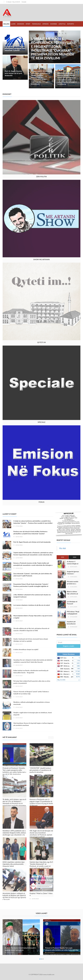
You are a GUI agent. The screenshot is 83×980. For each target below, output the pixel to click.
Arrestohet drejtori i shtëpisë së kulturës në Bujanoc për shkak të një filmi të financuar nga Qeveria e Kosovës (14, 896)
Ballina (6, 24)
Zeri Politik (41, 177)
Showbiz (54, 24)
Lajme (13, 24)
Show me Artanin (41, 259)
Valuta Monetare (69, 654)
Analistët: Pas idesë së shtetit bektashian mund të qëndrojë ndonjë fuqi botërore (20, 949)
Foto (63, 557)
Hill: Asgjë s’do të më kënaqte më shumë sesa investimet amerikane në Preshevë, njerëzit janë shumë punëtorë (41, 834)
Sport (28, 24)
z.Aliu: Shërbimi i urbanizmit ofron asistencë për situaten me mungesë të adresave (32, 596)
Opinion (45, 24)
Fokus (41, 502)
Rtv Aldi (63, 548)
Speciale (41, 422)
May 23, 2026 (61, 680)
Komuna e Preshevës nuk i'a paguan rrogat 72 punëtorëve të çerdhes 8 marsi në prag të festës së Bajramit (41, 802)
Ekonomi (21, 24)
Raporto (70, 24)
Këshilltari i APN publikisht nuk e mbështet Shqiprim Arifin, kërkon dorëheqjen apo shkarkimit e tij (14, 833)
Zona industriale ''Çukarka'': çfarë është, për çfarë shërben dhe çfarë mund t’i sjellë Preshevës (33, 575)
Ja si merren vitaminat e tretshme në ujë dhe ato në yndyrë (32, 605)
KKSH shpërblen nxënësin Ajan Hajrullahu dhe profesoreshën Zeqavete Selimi (14, 864)
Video (75, 557)
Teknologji (36, 24)
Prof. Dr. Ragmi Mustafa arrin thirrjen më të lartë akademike (13, 73)
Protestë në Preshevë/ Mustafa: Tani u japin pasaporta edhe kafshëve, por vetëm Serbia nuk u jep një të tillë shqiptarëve (14, 771)
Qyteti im (42, 342)
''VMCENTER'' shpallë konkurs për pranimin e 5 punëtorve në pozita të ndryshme (40, 770)
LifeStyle (62, 24)
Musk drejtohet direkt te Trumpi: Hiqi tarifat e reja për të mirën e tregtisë (33, 617)
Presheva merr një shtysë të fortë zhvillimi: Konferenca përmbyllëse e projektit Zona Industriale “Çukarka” (15, 47)
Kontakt (24, 2)
